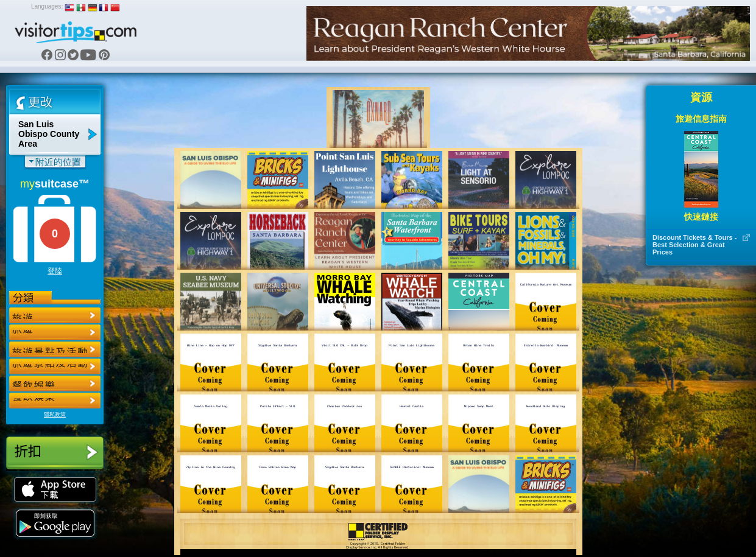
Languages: (47, 6)
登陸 (55, 271)
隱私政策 (55, 415)
